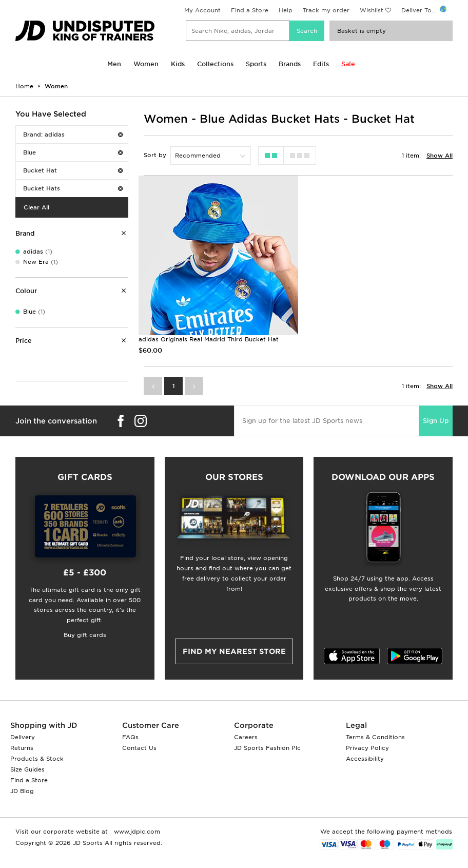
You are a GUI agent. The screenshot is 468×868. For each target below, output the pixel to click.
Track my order (326, 10)
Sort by (155, 155)
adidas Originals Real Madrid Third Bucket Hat (209, 339)
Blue (73, 152)
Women (146, 64)
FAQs (130, 737)
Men (114, 64)
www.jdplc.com (136, 832)
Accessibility (365, 759)
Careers (246, 737)
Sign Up (436, 421)
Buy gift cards (85, 635)
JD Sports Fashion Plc (267, 748)
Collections (215, 64)
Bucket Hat (73, 170)
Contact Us (139, 748)
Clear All (36, 207)
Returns (22, 748)
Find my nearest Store (234, 651)
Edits (321, 64)
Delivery (23, 737)
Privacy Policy (367, 748)
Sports (256, 64)
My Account (202, 10)
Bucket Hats (73, 188)
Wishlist (372, 10)
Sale (348, 64)
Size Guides (27, 769)
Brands (290, 64)
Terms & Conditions (375, 737)
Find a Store (250, 10)
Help (286, 10)
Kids (178, 64)
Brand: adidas (73, 134)
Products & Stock (37, 759)
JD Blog (22, 791)
